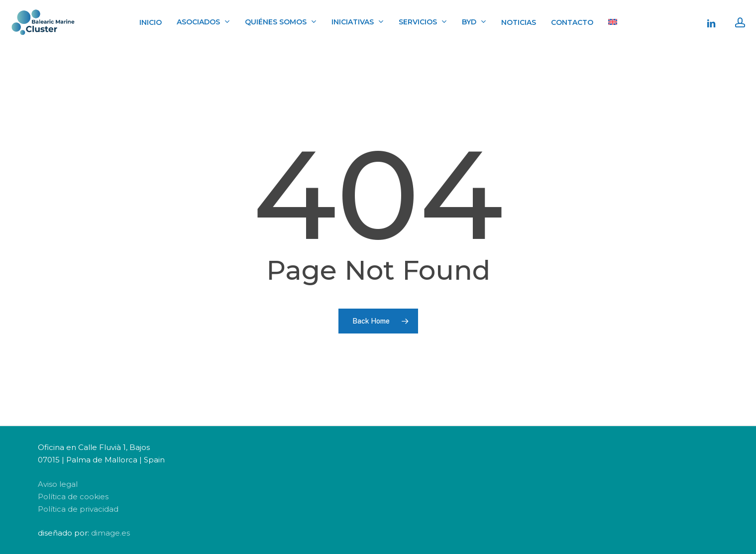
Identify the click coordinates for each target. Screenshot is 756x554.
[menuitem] (613, 22)
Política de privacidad (78, 509)
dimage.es (110, 533)
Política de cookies (73, 497)
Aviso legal (58, 484)
